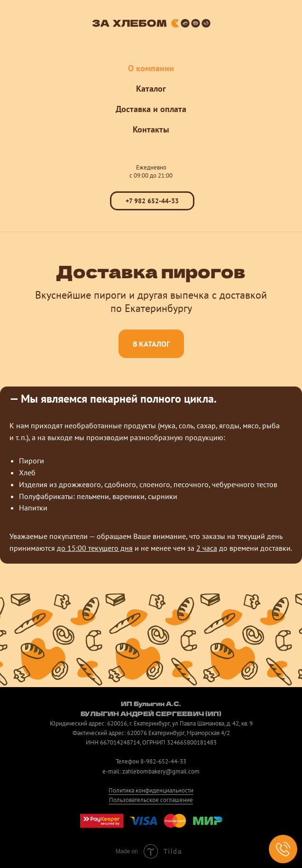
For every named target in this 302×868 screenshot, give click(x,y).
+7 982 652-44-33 (152, 201)
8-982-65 (153, 761)
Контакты (151, 129)
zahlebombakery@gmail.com (161, 771)
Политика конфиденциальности (151, 790)
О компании (151, 68)
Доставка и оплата (151, 109)
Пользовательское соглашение (151, 800)
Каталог (151, 89)
